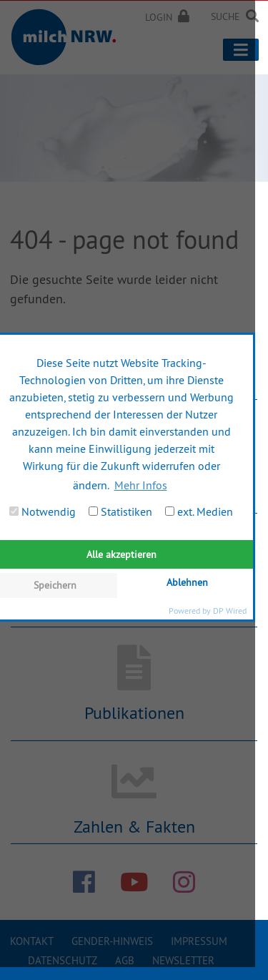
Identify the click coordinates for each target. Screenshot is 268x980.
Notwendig (43, 511)
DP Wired (230, 611)
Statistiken (120, 511)
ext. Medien (199, 511)
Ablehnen (187, 582)
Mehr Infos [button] (141, 485)
